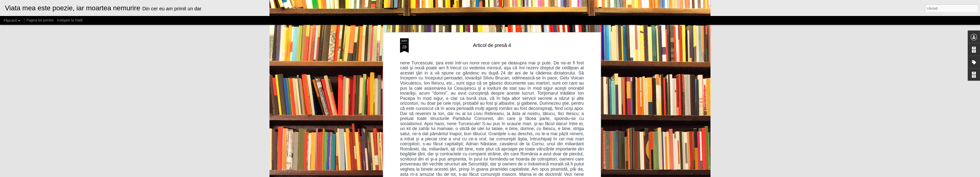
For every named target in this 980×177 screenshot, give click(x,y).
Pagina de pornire (40, 20)
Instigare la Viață (70, 20)
